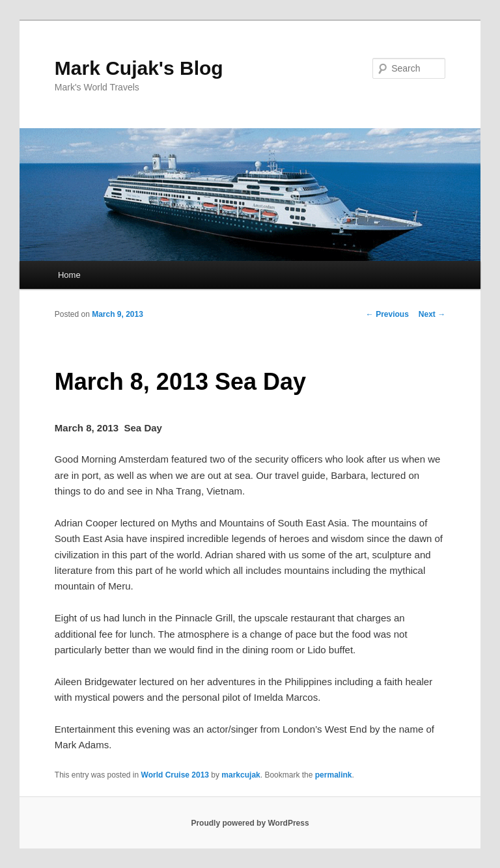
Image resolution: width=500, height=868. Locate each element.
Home (69, 275)
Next (432, 314)
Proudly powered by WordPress (250, 823)
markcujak (241, 775)
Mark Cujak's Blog (139, 68)
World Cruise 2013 (175, 775)
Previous (387, 314)
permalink (334, 775)
